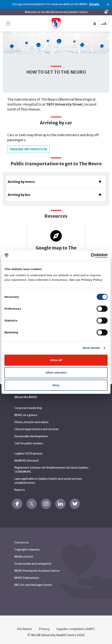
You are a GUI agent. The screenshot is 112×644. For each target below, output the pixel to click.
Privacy (44, 629)
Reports (20, 490)
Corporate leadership (28, 408)
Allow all (56, 360)
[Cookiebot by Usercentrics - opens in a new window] (91, 256)
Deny (56, 385)
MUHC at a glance (26, 415)
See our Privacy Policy (86, 280)
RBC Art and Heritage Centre (33, 585)
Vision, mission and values (31, 422)
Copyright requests (27, 550)
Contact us (21, 542)
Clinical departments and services (36, 429)
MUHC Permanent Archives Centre (37, 571)
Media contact (24, 557)
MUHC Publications (27, 578)
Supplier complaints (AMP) (76, 629)
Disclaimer (25, 629)
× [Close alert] (108, 4)
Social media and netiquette (33, 564)
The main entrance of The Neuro (32, 99)
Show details (91, 348)
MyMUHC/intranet (27, 461)
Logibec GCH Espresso (28, 453)
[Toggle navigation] (8, 24)
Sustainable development (31, 436)
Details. (95, 4)
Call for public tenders (29, 443)
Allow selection (56, 372)
